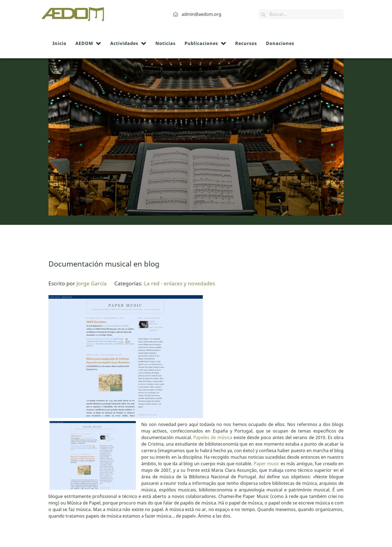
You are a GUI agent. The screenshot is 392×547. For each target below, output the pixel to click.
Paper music (267, 432)
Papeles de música (213, 406)
